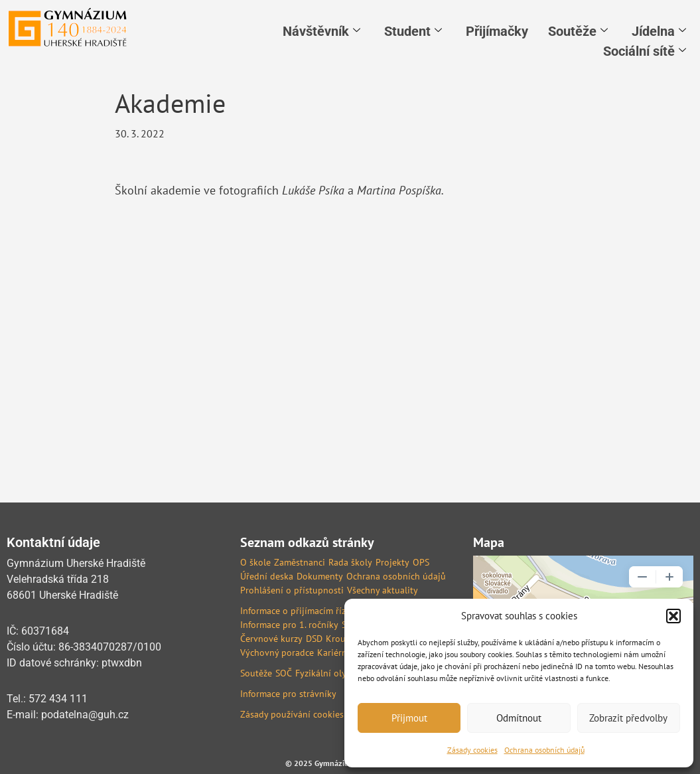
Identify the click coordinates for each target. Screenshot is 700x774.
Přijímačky (497, 31)
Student (413, 31)
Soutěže (578, 31)
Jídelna (659, 31)
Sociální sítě (645, 51)
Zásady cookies (472, 750)
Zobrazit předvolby (628, 718)
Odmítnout (519, 718)
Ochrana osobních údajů (544, 750)
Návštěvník (321, 31)
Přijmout (409, 718)
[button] (673, 616)
